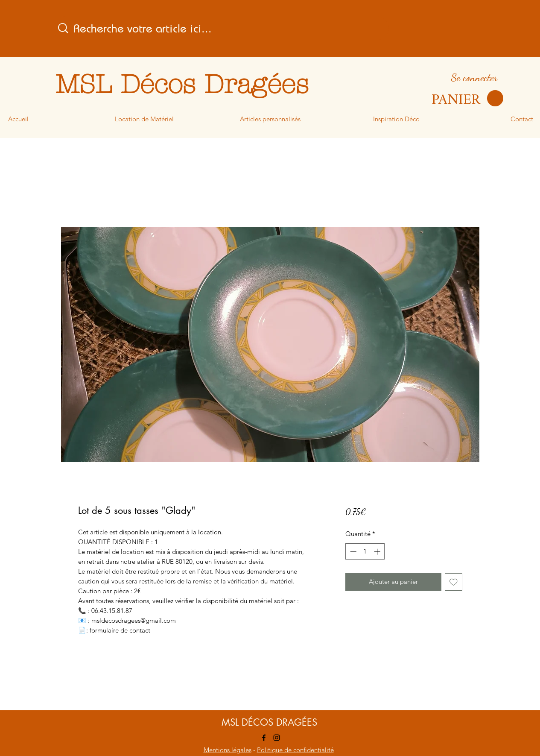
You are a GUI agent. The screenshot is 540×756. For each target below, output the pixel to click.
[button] (467, 99)
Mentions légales (228, 750)
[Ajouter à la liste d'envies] (454, 582)
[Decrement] (352, 552)
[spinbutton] (365, 552)
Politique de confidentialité (295, 750)
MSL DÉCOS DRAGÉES (269, 722)
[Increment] (378, 552)
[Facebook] (264, 738)
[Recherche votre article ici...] (222, 28)
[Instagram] (277, 738)
